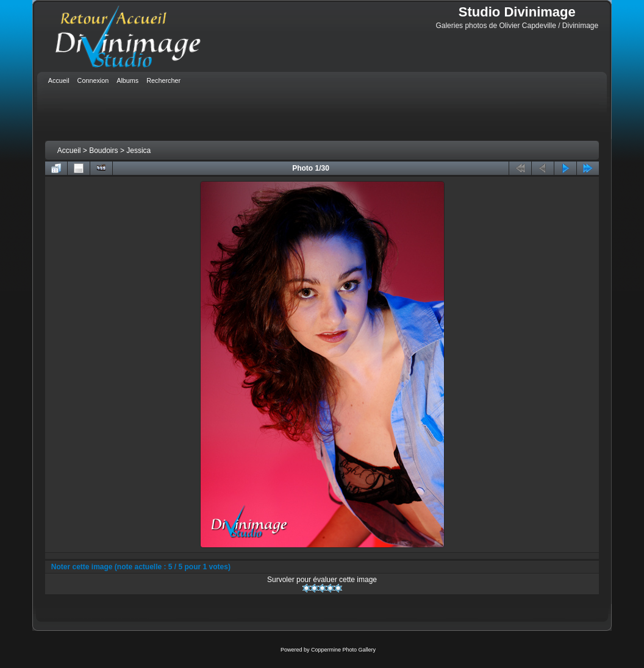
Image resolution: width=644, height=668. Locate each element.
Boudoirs (103, 151)
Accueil (69, 151)
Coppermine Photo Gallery (343, 650)
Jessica (138, 151)
